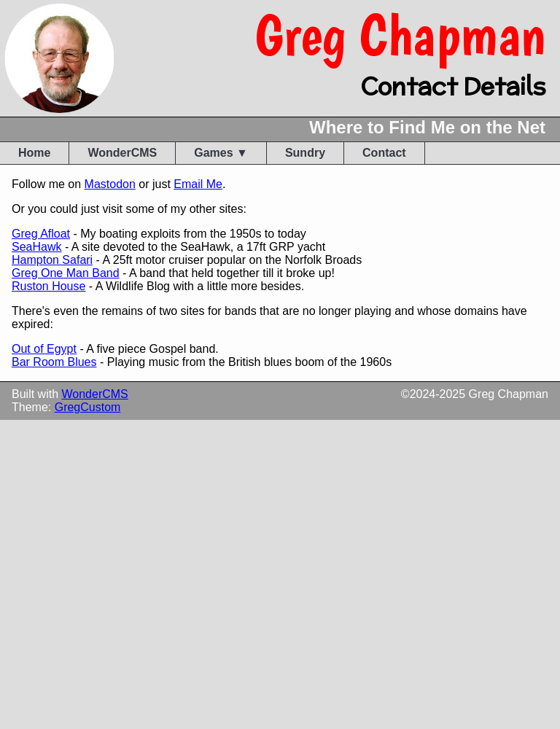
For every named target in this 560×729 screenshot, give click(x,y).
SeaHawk (36, 247)
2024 (423, 394)
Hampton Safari (52, 260)
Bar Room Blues (54, 362)
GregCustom (88, 407)
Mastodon (110, 184)
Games (213, 153)
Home (34, 153)
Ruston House (48, 286)
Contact (384, 153)
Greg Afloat (41, 234)
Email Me (198, 184)
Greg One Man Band (66, 273)
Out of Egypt (44, 349)
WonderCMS (122, 153)
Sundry (305, 153)
